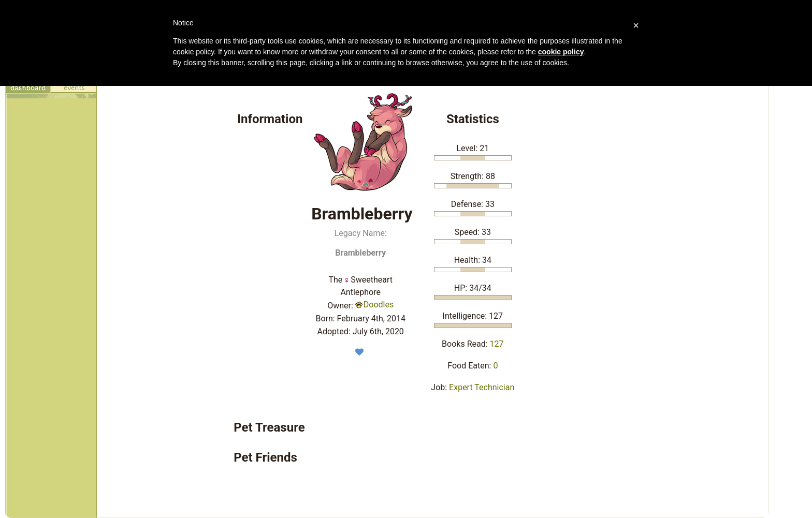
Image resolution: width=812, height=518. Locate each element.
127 (497, 344)
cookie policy (561, 52)
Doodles (374, 305)
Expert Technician (482, 387)
